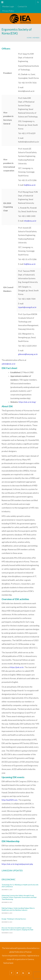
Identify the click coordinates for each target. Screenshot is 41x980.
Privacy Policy (8, 11)
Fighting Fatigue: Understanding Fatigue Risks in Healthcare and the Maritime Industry (18, 909)
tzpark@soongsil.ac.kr (27, 307)
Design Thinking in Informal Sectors (14, 919)
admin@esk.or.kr (9, 364)
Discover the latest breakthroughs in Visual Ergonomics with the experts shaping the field (17, 929)
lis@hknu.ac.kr (30, 185)
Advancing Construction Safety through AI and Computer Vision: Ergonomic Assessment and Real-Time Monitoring (19, 897)
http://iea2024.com (10, 800)
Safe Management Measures (24, 963)
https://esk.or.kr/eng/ (27, 402)
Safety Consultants (33, 963)
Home (29, 38)
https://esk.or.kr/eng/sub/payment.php (17, 864)
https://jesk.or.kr (17, 667)
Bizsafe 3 (18, 963)
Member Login (8, 6)
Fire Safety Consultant (22, 967)
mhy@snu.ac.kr (30, 221)
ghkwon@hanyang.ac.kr (28, 354)
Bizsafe (15, 963)
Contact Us (22, 6)
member (36, 38)
